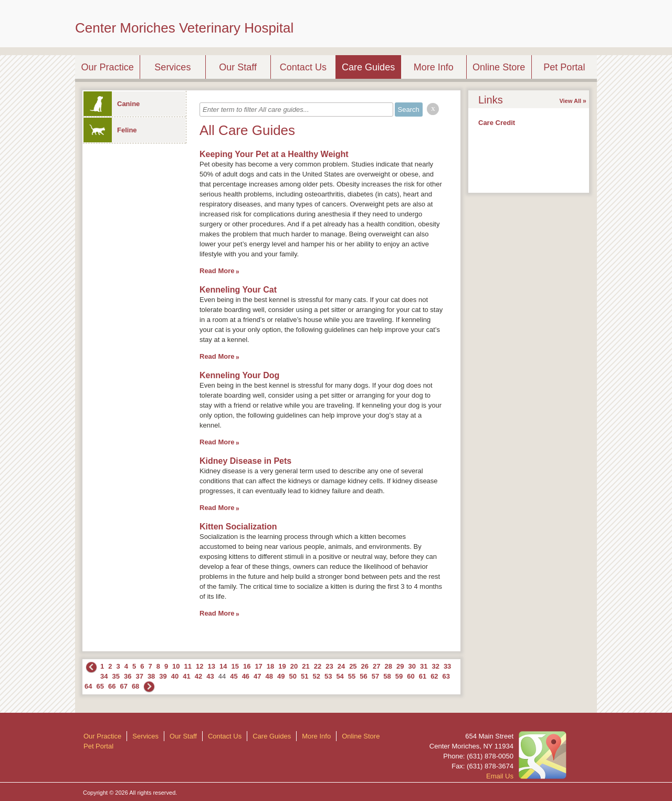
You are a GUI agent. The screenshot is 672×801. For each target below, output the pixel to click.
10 (176, 666)
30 (412, 666)
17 (258, 666)
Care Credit (497, 123)
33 (447, 666)
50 (293, 676)
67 (123, 686)
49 (281, 676)
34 (104, 676)
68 (135, 686)
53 (328, 676)
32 (435, 666)
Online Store (499, 67)
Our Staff (238, 67)
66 (112, 686)
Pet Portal (564, 67)
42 (198, 676)
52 (316, 676)
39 (163, 676)
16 (247, 666)
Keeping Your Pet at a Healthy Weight (274, 154)
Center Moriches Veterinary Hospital (184, 28)
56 (363, 676)
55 (352, 676)
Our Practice (108, 67)
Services (172, 67)
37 (139, 676)
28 (388, 666)
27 (376, 666)
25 (353, 666)
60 (411, 676)
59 (399, 676)
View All (570, 101)
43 (210, 676)
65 (100, 686)
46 (246, 676)
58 (387, 676)
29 (400, 666)
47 (257, 676)
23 (329, 666)
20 (294, 666)
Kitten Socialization (238, 527)
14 (223, 666)
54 (340, 676)
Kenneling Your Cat (238, 290)
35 (115, 676)
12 (199, 666)
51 (304, 676)
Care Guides (368, 67)
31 (424, 666)
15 (235, 666)
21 (306, 666)
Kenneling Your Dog (239, 375)
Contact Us (303, 67)
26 (365, 666)
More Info (434, 67)
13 (212, 666)
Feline (110, 130)
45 (234, 676)
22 (318, 666)
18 (270, 666)
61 (423, 676)
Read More (217, 271)
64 (88, 686)
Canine (112, 104)
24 (341, 666)
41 (186, 676)
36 (128, 676)
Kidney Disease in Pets (245, 461)
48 (269, 676)
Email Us (500, 776)
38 (151, 676)
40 (175, 676)
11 (188, 666)
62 (434, 676)
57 (375, 676)
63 (446, 676)
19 (282, 666)
